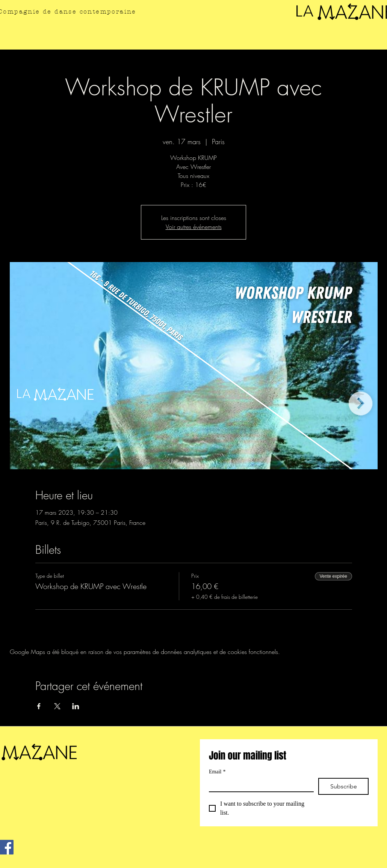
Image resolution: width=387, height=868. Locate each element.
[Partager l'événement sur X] (57, 706)
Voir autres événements (194, 227)
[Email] (259, 785)
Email (217, 772)
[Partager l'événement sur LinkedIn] (76, 706)
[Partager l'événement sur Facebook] (39, 706)
